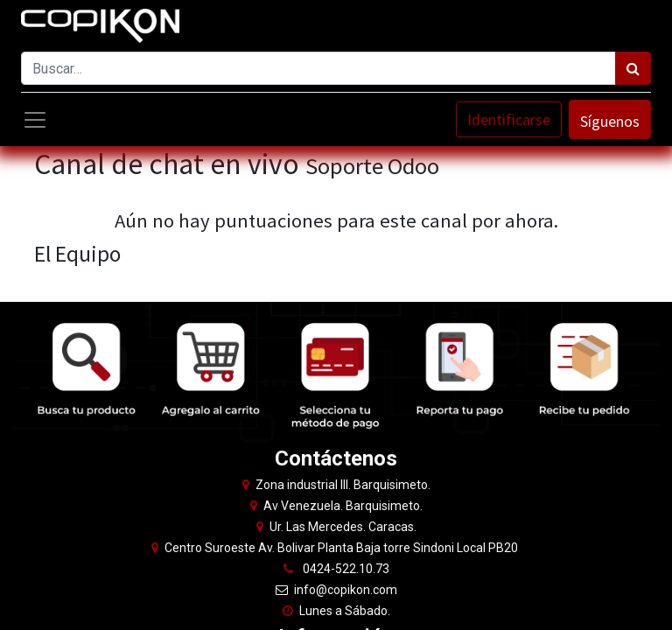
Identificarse (509, 119)
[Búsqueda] (633, 68)
